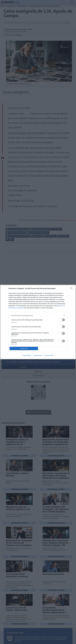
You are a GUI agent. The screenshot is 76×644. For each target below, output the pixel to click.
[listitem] (38, 315)
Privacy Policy (49, 355)
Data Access (38, 355)
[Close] (72, 289)
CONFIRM (24, 348)
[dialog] (38, 322)
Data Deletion (27, 355)
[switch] (62, 320)
